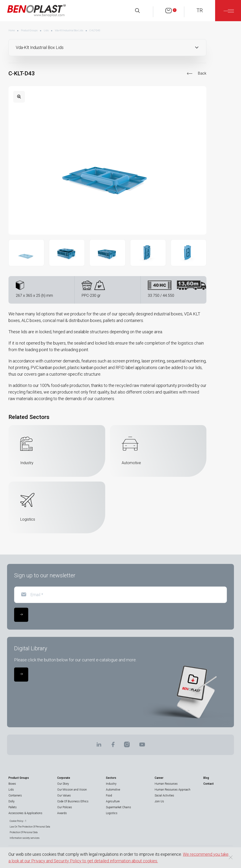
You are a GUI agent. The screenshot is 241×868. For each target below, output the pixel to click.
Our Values (64, 796)
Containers (15, 796)
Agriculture (113, 801)
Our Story (63, 784)
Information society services (25, 838)
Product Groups (29, 30)
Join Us (159, 801)
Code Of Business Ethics (73, 801)
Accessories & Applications (25, 813)
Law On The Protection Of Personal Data (30, 827)
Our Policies (65, 807)
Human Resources (166, 784)
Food (109, 796)
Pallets (13, 807)
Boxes (12, 784)
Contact (209, 784)
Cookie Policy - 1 (18, 821)
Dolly (12, 801)
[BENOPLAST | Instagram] (127, 746)
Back (202, 73)
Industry (111, 784)
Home (12, 30)
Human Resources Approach (173, 790)
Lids (46, 30)
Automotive (113, 790)
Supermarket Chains (118, 807)
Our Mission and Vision (72, 790)
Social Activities (164, 796)
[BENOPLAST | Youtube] (142, 746)
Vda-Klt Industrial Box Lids (69, 30)
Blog (206, 778)
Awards (62, 813)
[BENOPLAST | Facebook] (113, 746)
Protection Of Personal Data (24, 832)
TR (200, 10)
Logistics (112, 813)
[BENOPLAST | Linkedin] (99, 746)
